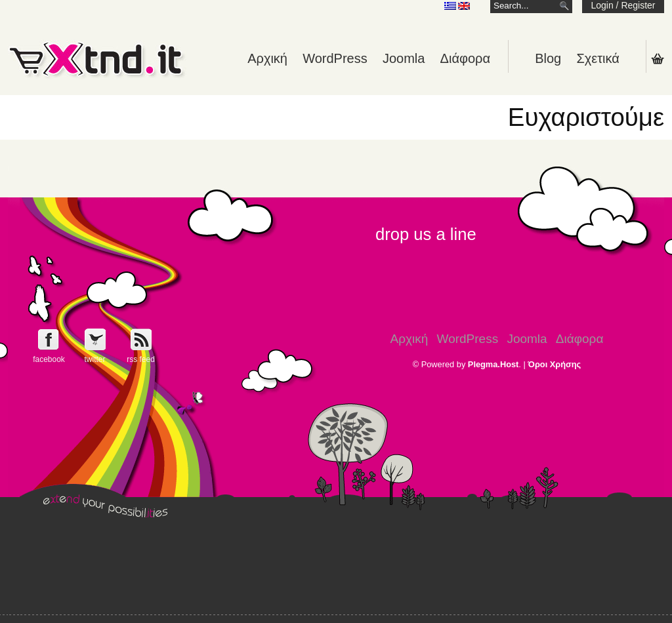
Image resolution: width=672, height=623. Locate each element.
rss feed (141, 359)
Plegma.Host (493, 364)
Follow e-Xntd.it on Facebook (49, 339)
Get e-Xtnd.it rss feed (141, 339)
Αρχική (267, 58)
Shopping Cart (658, 58)
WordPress (335, 58)
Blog (548, 58)
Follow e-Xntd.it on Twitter (95, 339)
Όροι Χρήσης (554, 364)
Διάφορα (465, 58)
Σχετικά (598, 58)
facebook (49, 359)
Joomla (404, 58)
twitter (94, 359)
